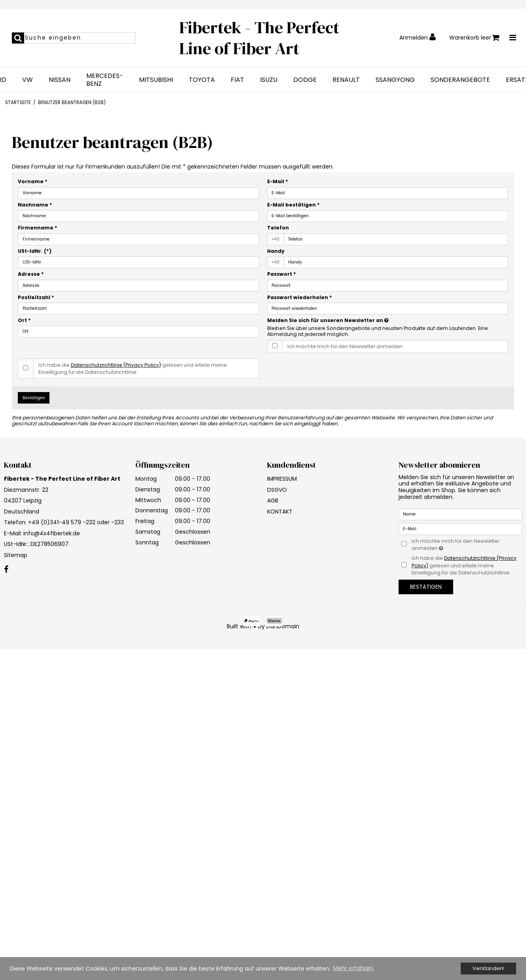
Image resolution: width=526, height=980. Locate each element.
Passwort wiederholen (300, 297)
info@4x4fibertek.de (52, 533)
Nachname (35, 205)
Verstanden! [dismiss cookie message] (488, 968)
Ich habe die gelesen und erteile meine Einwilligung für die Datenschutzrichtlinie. (133, 369)
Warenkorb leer (474, 38)
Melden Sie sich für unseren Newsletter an (355, 320)
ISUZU (269, 80)
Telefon (278, 228)
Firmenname (38, 228)
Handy (276, 251)
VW (28, 80)
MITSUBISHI (156, 80)
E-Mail (278, 181)
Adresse (31, 274)
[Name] (460, 514)
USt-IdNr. (35, 251)
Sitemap (16, 555)
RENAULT (346, 80)
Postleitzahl (36, 297)
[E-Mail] (460, 529)
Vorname (33, 181)
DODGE (305, 80)
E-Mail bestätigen (293, 205)
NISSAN (60, 80)
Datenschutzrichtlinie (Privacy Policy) (116, 365)
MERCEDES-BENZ (105, 80)
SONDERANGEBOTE (460, 80)
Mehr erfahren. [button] (354, 968)
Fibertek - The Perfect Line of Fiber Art (259, 38)
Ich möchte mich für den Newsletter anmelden (345, 346)
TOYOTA (202, 80)
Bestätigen (34, 398)
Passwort (282, 274)
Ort (24, 320)
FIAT (237, 80)
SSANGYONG (395, 80)
